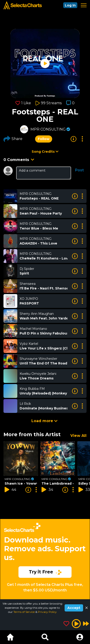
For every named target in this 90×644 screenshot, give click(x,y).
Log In (70, 5)
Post (79, 170)
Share (13, 139)
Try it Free (45, 572)
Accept (74, 608)
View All (78, 436)
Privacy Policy (47, 612)
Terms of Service (24, 612)
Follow (44, 139)
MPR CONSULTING (48, 129)
